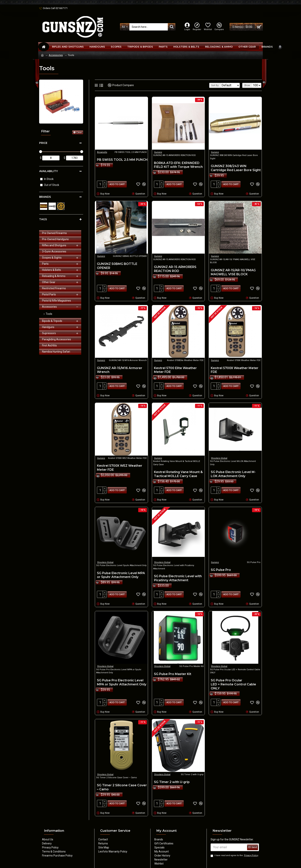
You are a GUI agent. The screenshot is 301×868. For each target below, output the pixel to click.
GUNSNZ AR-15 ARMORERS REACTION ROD (175, 268)
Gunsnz (158, 152)
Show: (248, 85)
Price (43, 143)
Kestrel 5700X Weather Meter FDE (235, 368)
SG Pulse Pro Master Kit (173, 670)
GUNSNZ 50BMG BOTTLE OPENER (117, 265)
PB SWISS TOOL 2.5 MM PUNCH (122, 160)
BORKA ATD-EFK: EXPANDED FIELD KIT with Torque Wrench (178, 165)
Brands (45, 197)
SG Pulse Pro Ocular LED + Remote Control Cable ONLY (233, 680)
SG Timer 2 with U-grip (172, 777)
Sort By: (212, 85)
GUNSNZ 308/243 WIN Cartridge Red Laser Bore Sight (236, 168)
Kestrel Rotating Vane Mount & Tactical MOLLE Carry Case (178, 472)
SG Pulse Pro (221, 567)
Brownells (102, 152)
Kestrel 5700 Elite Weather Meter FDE (175, 368)
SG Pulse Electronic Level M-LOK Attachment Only (233, 472)
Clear (79, 132)
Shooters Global (219, 456)
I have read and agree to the (235, 855)
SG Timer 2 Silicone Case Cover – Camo (122, 783)
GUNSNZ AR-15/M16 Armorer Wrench (120, 368)
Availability (48, 171)
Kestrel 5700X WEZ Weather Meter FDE (120, 465)
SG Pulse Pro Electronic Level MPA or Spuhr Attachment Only (122, 678)
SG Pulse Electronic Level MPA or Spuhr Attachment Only (121, 572)
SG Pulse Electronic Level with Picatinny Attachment (178, 575)
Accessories (56, 55)
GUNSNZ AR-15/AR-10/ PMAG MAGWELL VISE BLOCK (233, 271)
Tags (43, 219)
